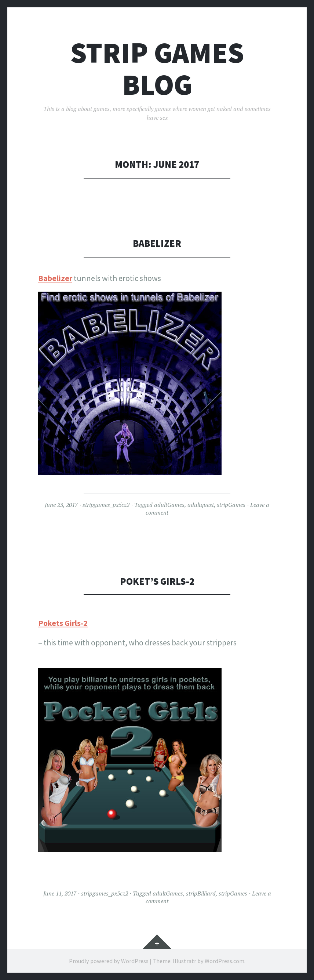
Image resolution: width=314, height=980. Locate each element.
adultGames (169, 505)
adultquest (201, 505)
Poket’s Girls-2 (157, 581)
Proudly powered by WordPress (109, 961)
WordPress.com (224, 961)
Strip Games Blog (157, 69)
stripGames (231, 505)
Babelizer (157, 243)
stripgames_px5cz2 (106, 505)
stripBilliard (201, 893)
